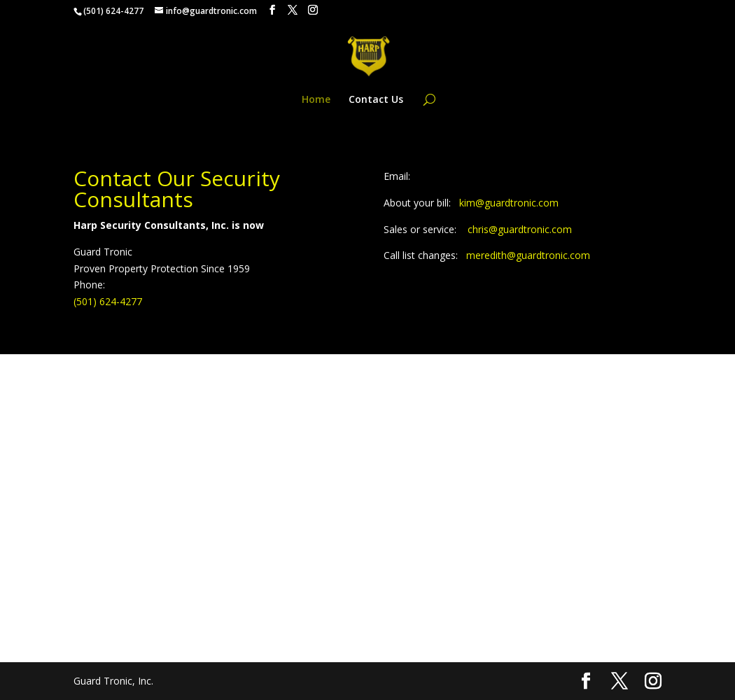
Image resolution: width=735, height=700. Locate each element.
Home (316, 100)
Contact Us (376, 100)
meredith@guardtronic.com (528, 255)
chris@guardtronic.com (520, 229)
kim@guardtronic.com (509, 203)
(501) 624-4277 (108, 301)
